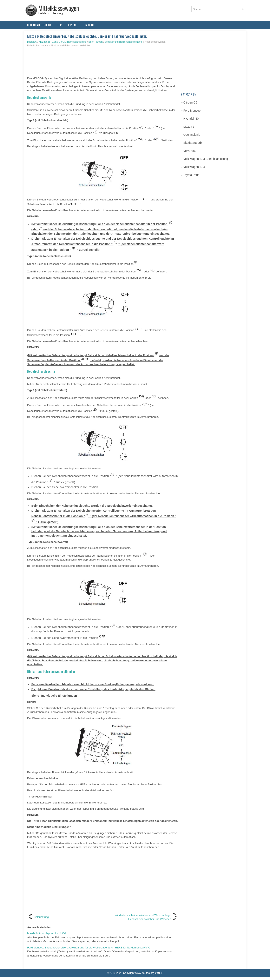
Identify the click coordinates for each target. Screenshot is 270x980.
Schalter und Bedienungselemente (124, 42)
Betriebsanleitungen (39, 25)
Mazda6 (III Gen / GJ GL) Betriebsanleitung (63, 42)
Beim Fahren (96, 42)
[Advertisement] (103, 62)
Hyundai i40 (191, 119)
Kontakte (74, 25)
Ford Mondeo (192, 111)
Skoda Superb (193, 143)
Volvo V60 (190, 151)
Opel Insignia (192, 135)
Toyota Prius (191, 175)
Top (60, 25)
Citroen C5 (190, 102)
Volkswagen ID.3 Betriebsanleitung (206, 159)
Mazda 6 (32, 42)
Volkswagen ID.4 (194, 167)
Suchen (90, 25)
